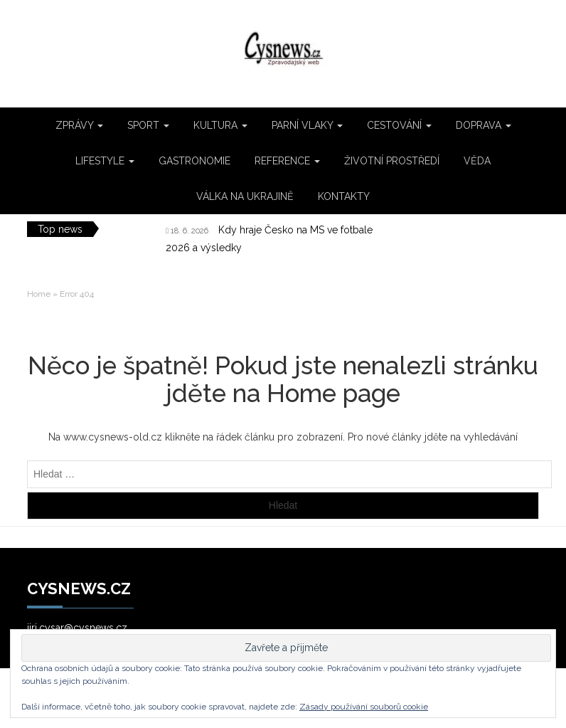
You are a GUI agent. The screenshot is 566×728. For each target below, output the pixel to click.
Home (39, 294)
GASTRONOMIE (194, 161)
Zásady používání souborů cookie (364, 707)
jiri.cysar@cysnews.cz (77, 628)
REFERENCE (287, 161)
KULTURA (220, 125)
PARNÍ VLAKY (307, 125)
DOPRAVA (484, 125)
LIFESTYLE (105, 161)
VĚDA (477, 161)
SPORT (148, 125)
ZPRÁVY (79, 125)
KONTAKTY (344, 196)
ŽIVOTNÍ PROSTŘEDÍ (392, 161)
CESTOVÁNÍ (399, 125)
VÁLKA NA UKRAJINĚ (245, 196)
